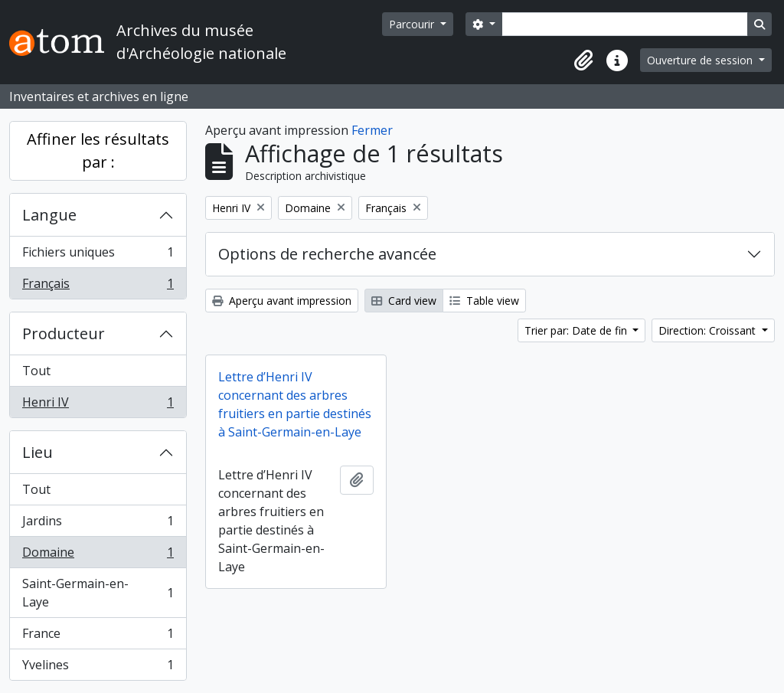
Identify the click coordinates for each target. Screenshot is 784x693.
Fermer (372, 130)
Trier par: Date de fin (577, 330)
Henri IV (98, 405)
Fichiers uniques (98, 255)
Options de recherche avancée (327, 254)
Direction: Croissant (709, 330)
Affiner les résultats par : (98, 150)
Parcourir (413, 24)
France (98, 637)
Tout (36, 371)
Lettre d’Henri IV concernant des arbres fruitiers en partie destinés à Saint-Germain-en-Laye (295, 404)
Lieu (38, 452)
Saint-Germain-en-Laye (98, 593)
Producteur (64, 333)
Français (98, 286)
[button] (583, 60)
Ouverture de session (701, 60)
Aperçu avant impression (282, 301)
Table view (484, 301)
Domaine (98, 556)
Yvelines (98, 668)
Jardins (98, 524)
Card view (404, 301)
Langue (49, 215)
